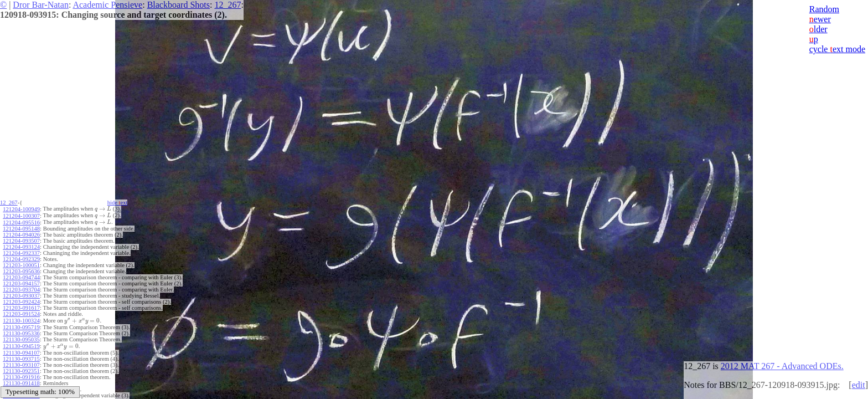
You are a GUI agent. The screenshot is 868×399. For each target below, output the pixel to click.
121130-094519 (21, 343)
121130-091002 (21, 385)
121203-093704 (21, 288)
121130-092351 (21, 367)
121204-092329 (21, 257)
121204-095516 (21, 221)
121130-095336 (21, 331)
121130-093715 (21, 355)
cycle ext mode (837, 49)
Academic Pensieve (107, 5)
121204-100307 (21, 215)
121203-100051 (21, 264)
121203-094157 (21, 282)
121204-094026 (21, 233)
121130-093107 (21, 361)
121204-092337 (21, 251)
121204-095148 (21, 227)
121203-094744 (21, 276)
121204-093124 (21, 245)
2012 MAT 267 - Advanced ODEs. (782, 366)
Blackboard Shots (179, 5)
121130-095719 (21, 324)
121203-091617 (21, 306)
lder (818, 29)
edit (859, 385)
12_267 (228, 5)
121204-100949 (21, 209)
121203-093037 (21, 294)
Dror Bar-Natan (41, 5)
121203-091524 (21, 312)
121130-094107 (21, 349)
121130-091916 (21, 373)
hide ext (121, 203)
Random (824, 9)
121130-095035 (21, 337)
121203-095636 (21, 270)
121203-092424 (21, 300)
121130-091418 (21, 379)
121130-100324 (21, 318)
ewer (820, 19)
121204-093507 (21, 239)
